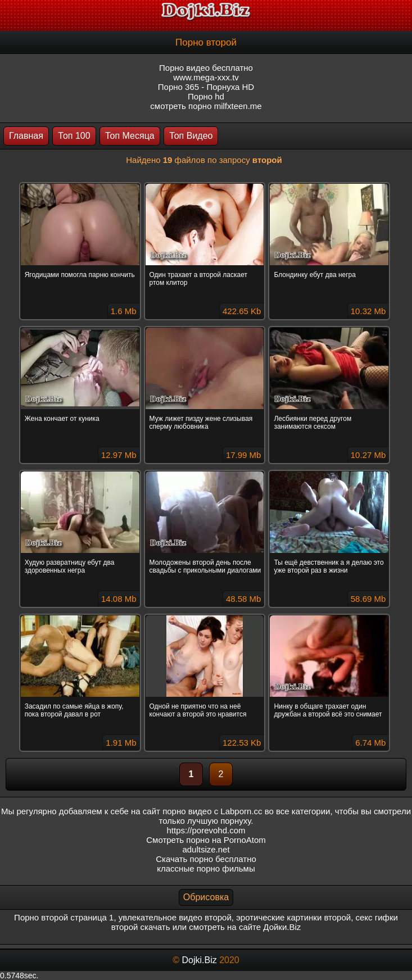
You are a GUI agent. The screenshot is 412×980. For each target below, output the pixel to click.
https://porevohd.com (206, 830)
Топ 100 (74, 136)
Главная (26, 136)
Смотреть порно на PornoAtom (206, 840)
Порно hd (206, 96)
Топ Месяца (130, 136)
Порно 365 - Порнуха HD (206, 87)
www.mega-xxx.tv (206, 77)
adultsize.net (206, 849)
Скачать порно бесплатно (206, 859)
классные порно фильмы (206, 868)
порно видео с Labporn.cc (212, 811)
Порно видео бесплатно (206, 68)
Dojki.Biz (199, 960)
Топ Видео (191, 136)
